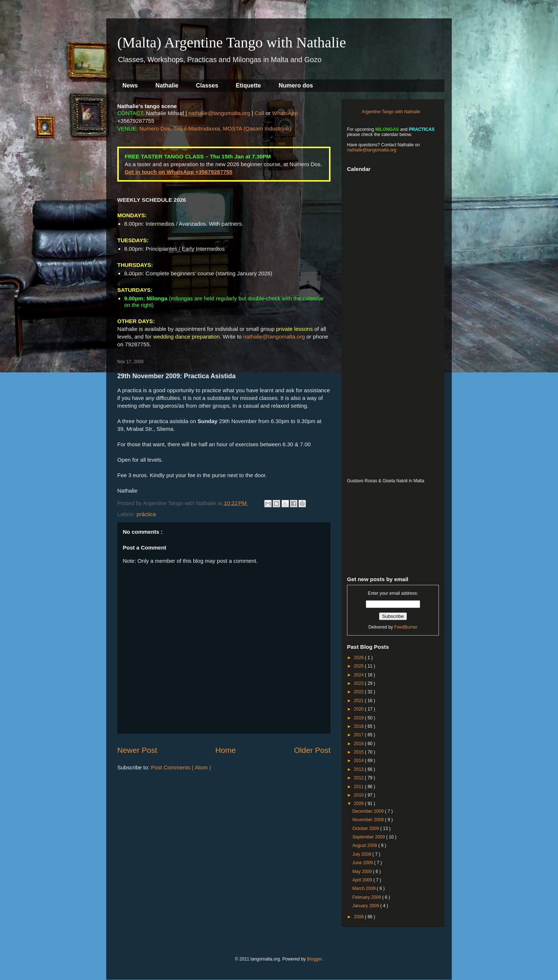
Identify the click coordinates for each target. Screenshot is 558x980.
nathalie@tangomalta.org (219, 113)
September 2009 (369, 837)
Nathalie (167, 85)
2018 (360, 726)
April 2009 (363, 880)
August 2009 (365, 845)
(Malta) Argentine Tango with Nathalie (232, 42)
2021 (360, 701)
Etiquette (248, 85)
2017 (360, 735)
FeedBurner (406, 627)
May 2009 (362, 872)
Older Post (312, 750)
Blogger (314, 959)
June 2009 (363, 863)
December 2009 (369, 811)
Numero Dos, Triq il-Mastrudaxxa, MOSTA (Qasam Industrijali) (215, 128)
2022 (360, 692)
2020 (360, 709)
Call (260, 113)
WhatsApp (285, 113)
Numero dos (296, 85)
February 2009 (367, 897)
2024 (360, 675)
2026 (360, 658)
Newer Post (137, 750)
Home (226, 750)
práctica (146, 514)
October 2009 (366, 829)
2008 (360, 917)
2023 (360, 683)
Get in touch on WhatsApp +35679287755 (178, 172)
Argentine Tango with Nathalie (391, 112)
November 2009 (369, 820)
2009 (360, 804)
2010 (360, 795)
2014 (360, 761)
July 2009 (362, 854)
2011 (360, 787)
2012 (360, 778)
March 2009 (364, 888)
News (130, 85)
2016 (360, 744)
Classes (207, 85)
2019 (360, 718)
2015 (360, 752)
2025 (360, 666)
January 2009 (366, 906)
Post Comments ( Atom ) (181, 767)
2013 (360, 769)
